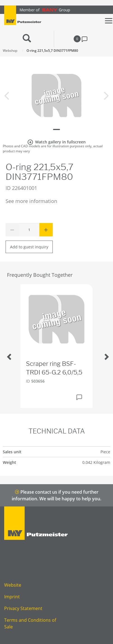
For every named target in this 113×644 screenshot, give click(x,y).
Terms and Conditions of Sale (30, 623)
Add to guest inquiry (29, 247)
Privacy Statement (23, 608)
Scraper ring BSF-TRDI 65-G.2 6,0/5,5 (54, 368)
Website (13, 585)
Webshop (10, 51)
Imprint (12, 597)
